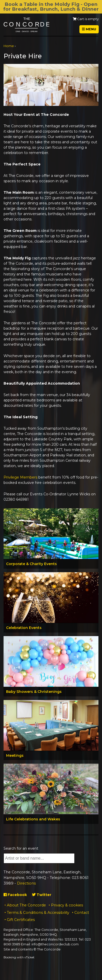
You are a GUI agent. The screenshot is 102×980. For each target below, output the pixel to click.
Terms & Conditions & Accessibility (38, 913)
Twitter (42, 895)
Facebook (15, 895)
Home (9, 46)
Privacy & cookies (67, 905)
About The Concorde (26, 905)
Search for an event (21, 848)
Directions (26, 883)
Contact (82, 913)
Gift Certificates (21, 920)
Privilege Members (20, 477)
